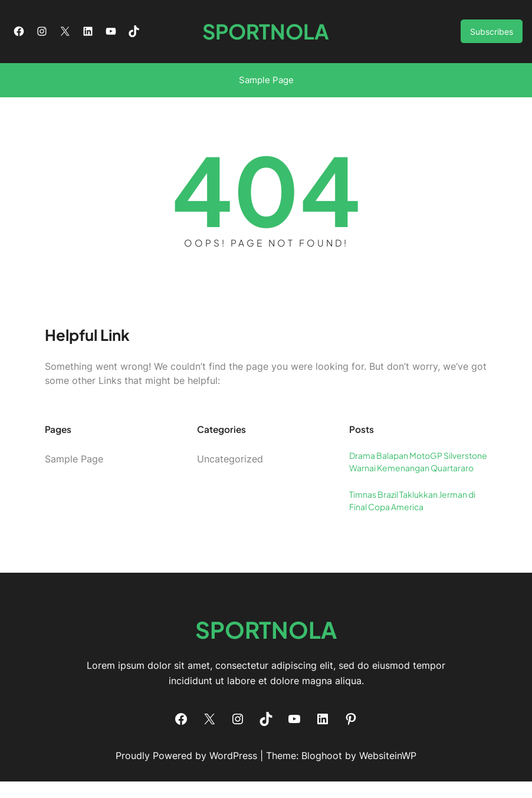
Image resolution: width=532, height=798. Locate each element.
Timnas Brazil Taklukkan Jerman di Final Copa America (412, 518)
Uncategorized (230, 476)
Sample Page (266, 97)
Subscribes (492, 40)
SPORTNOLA (266, 40)
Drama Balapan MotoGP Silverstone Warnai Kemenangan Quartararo (418, 479)
